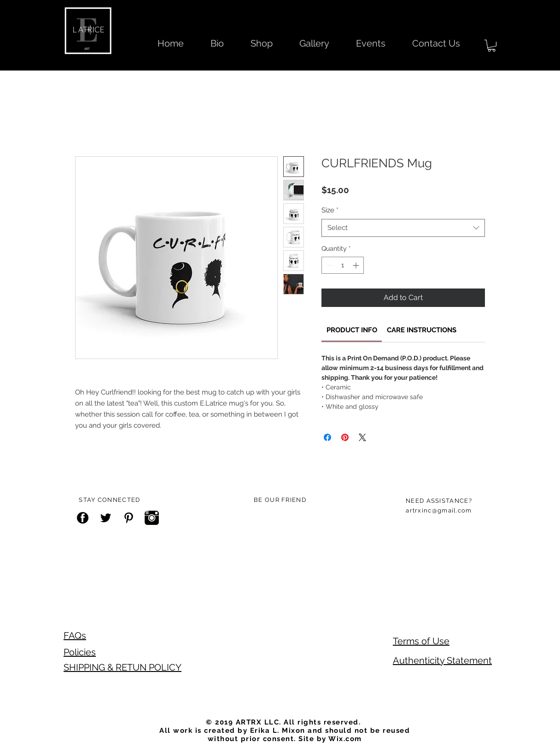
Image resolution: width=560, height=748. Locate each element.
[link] (352, 330)
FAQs (75, 636)
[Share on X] (362, 437)
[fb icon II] (83, 518)
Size (330, 210)
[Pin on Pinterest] (345, 437)
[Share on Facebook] (327, 437)
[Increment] (357, 265)
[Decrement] (329, 265)
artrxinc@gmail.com (439, 510)
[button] (492, 46)
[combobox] (403, 228)
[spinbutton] (343, 265)
